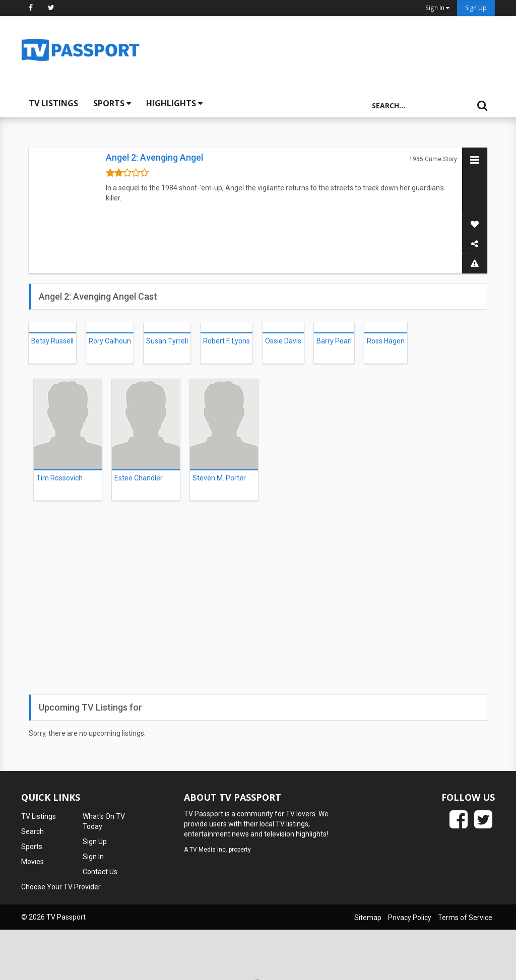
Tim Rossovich (59, 478)
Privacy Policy (410, 918)
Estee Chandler (139, 478)
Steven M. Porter (219, 478)
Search (33, 831)
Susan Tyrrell (167, 341)
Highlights (174, 103)
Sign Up (476, 8)
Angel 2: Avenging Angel (154, 157)
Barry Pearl (334, 341)
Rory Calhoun (110, 341)
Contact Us (100, 872)
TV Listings (53, 103)
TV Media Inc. (208, 850)
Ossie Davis (283, 341)
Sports (112, 103)
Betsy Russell (52, 341)
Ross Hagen (386, 341)
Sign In (93, 857)
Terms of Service (465, 918)
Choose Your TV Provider (61, 887)
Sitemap (368, 918)
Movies (33, 862)
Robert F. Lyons (227, 341)
